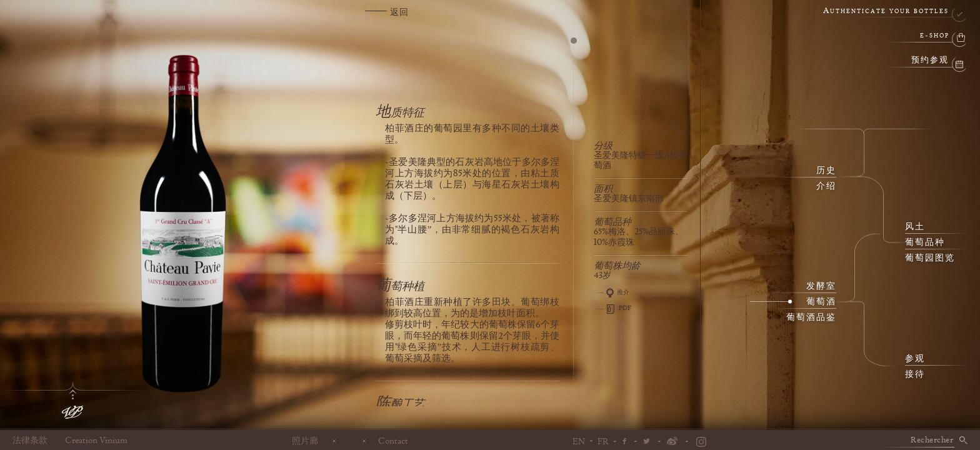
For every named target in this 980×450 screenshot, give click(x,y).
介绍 (826, 186)
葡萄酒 (821, 302)
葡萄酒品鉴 (811, 317)
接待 (915, 374)
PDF (612, 309)
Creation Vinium (96, 441)
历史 (826, 171)
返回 (399, 12)
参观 (915, 359)
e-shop (935, 36)
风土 (915, 227)
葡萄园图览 (930, 258)
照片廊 (305, 441)
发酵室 (821, 286)
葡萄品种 (925, 242)
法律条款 (30, 441)
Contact (393, 441)
